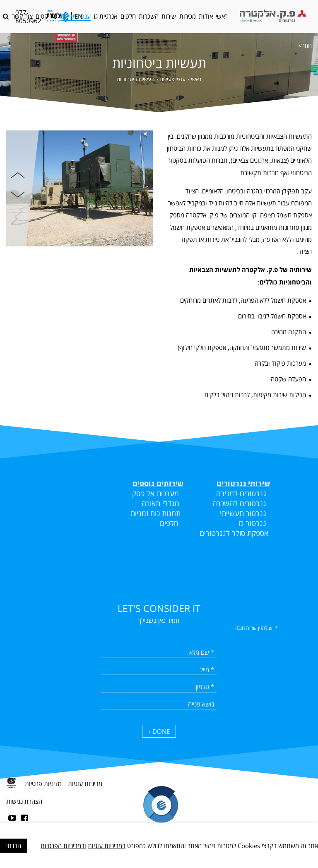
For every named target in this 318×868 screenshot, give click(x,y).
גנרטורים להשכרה (239, 503)
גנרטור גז (251, 523)
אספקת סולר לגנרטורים (234, 533)
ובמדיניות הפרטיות (63, 846)
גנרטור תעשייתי (243, 513)
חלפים (169, 523)
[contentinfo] (159, 818)
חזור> (305, 46)
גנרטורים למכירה (241, 493)
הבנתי (14, 846)
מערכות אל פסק (155, 493)
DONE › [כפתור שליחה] (159, 731)
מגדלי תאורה (160, 503)
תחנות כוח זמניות (155, 513)
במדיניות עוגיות (107, 846)
